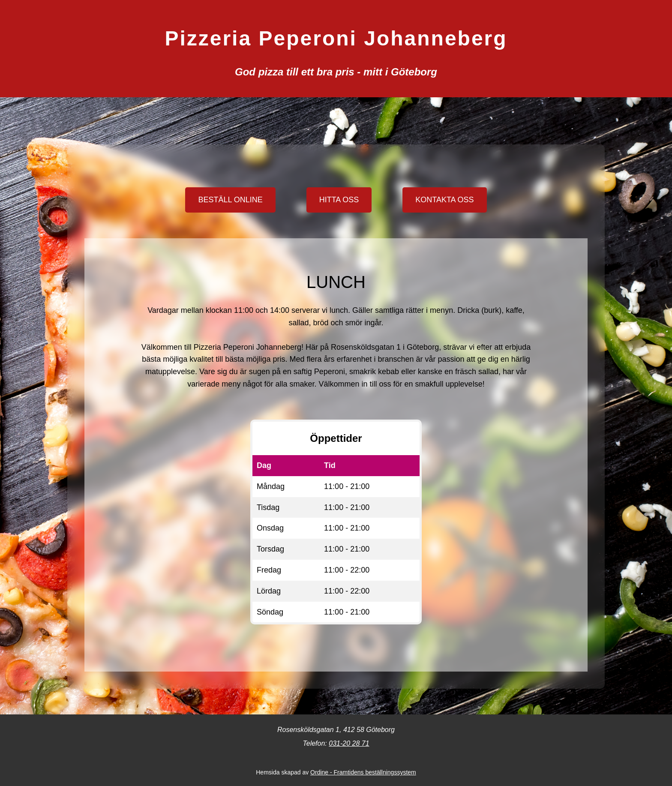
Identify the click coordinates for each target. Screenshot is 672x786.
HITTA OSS (339, 200)
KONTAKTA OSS (444, 200)
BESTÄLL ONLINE (230, 200)
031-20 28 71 (349, 743)
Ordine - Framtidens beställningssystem (363, 772)
